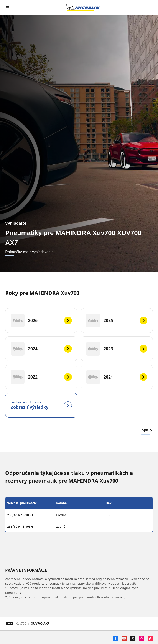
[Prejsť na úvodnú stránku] (83, 7)
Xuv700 (21, 623)
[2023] (117, 349)
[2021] (117, 377)
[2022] (41, 377)
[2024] (41, 349)
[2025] (117, 320)
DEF (147, 431)
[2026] (41, 320)
